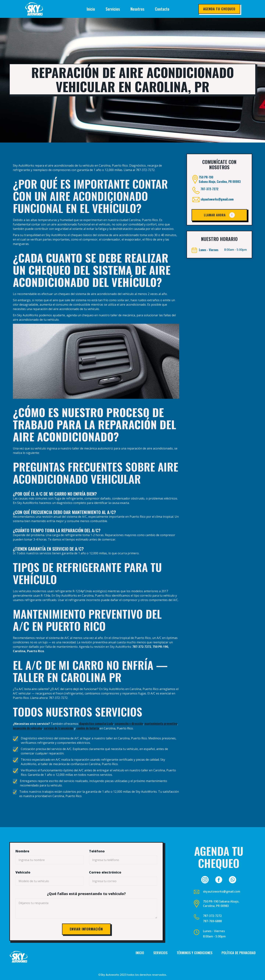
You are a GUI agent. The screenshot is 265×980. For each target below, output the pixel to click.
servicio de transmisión (59, 737)
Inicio (91, 9)
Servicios (113, 9)
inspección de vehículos (28, 737)
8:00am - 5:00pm (214, 946)
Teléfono (97, 866)
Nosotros (137, 9)
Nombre (22, 866)
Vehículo (23, 887)
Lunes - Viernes (214, 940)
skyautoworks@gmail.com (217, 214)
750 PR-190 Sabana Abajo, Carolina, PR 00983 (221, 913)
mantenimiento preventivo (161, 733)
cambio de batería (88, 737)
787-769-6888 (212, 930)
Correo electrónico (105, 887)
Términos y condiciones (195, 962)
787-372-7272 (210, 204)
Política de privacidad (239, 962)
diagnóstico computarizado (96, 733)
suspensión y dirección (129, 733)
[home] (41, 9)
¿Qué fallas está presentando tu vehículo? (86, 908)
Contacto (162, 9)
